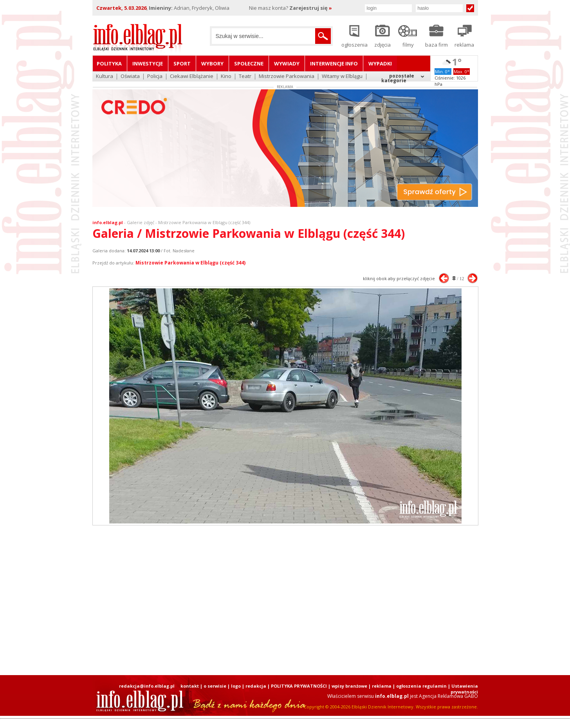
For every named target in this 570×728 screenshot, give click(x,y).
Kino (226, 77)
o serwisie (215, 686)
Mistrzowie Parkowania (287, 77)
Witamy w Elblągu (342, 77)
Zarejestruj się (311, 8)
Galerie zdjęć (141, 222)
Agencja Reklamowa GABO (448, 696)
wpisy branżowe (349, 686)
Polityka (109, 63)
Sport (182, 63)
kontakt (190, 686)
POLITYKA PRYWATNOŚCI (299, 686)
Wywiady (287, 63)
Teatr (245, 77)
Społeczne (249, 63)
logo (236, 686)
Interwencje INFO (334, 63)
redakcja (256, 686)
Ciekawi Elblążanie (192, 77)
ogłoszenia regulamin (421, 686)
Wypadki (380, 63)
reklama (382, 686)
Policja (155, 77)
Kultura (105, 77)
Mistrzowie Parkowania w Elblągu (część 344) (190, 263)
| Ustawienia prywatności (463, 689)
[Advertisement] (285, 600)
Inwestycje (148, 63)
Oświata (130, 77)
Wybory (212, 63)
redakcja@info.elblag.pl (147, 686)
